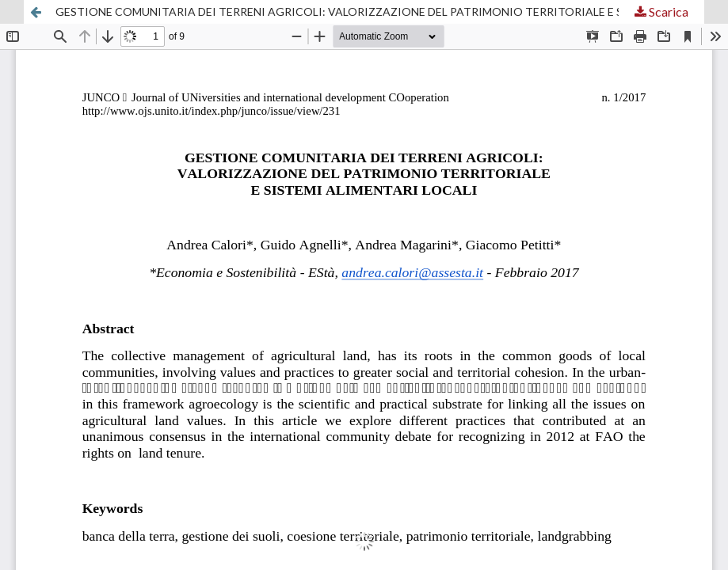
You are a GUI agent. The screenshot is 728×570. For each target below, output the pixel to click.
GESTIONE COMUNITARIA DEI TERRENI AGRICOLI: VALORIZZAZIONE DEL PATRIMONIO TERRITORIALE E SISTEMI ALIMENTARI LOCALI (380, 11)
